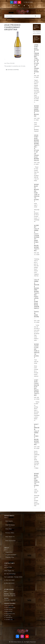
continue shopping (12, 70)
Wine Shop (8, 529)
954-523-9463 (28, 2)
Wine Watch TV (10, 537)
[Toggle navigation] (39, 21)
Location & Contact (11, 555)
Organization (9, 552)
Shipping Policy (10, 557)
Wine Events (9, 521)
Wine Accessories (10, 541)
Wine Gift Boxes (10, 525)
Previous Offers (10, 533)
